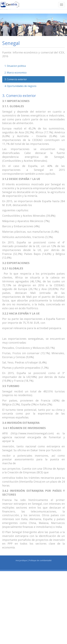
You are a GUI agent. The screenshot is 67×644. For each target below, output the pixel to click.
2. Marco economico (16, 73)
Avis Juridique (21, 560)
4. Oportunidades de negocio (20, 86)
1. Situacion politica (15, 66)
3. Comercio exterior (16, 79)
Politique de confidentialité (40, 560)
